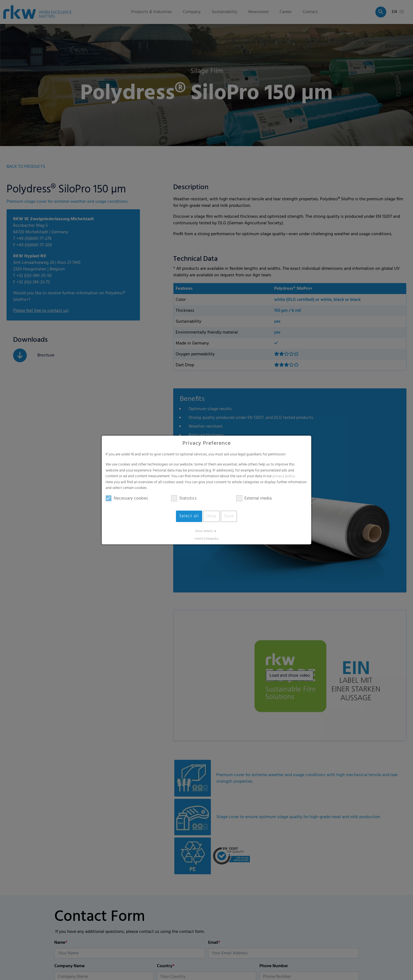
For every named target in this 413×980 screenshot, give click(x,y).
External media (254, 498)
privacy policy (284, 477)
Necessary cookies (127, 498)
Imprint (199, 539)
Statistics (184, 498)
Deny (211, 516)
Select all (189, 516)
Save (229, 516)
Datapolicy (212, 539)
